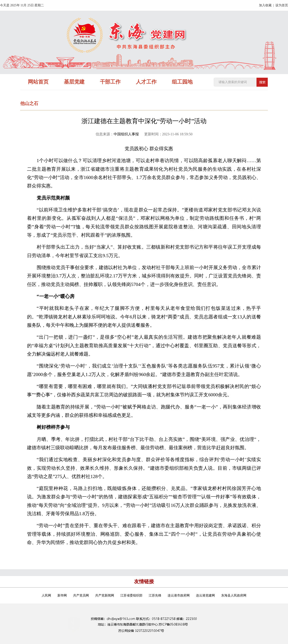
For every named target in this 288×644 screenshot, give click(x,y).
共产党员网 (81, 595)
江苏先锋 (155, 595)
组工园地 (182, 82)
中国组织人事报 (126, 134)
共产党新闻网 (105, 595)
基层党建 (74, 82)
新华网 (62, 595)
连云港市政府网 (179, 595)
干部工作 (110, 82)
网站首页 (38, 82)
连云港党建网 (205, 595)
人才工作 (146, 82)
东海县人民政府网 (234, 595)
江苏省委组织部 (131, 595)
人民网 (46, 595)
